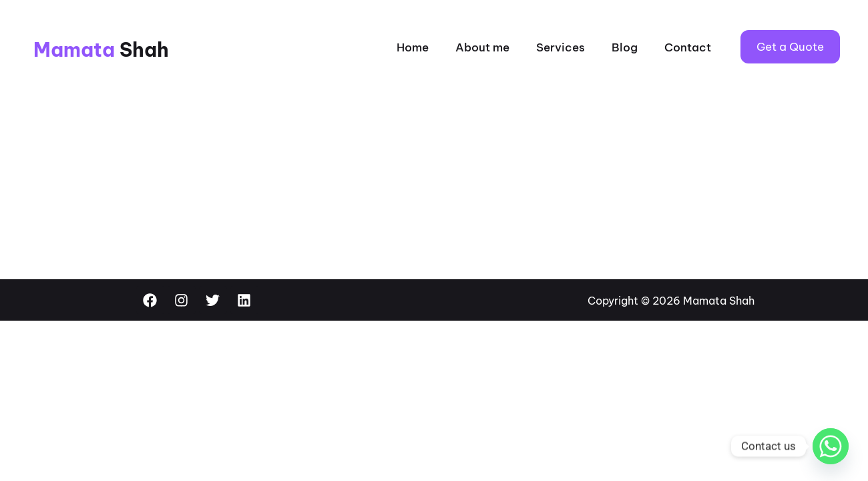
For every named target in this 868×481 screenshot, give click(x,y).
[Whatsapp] (831, 446)
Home (413, 47)
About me (482, 47)
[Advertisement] (434, 179)
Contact (688, 47)
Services (561, 47)
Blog (625, 47)
